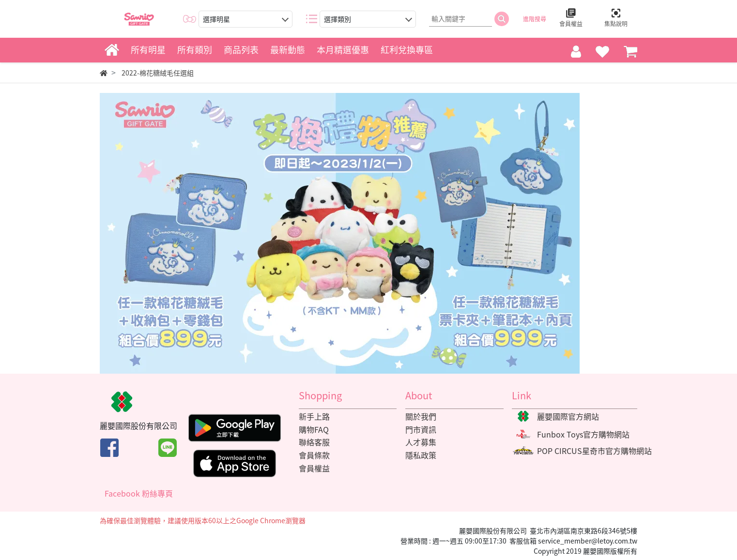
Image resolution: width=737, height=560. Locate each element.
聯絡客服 (314, 442)
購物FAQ (314, 429)
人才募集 (421, 442)
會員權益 (314, 468)
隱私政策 (421, 455)
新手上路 (314, 416)
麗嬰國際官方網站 (568, 416)
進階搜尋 (535, 19)
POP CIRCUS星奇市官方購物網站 (594, 451)
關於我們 (421, 416)
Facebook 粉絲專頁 (139, 493)
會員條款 (314, 455)
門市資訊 (421, 429)
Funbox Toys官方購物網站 (583, 434)
